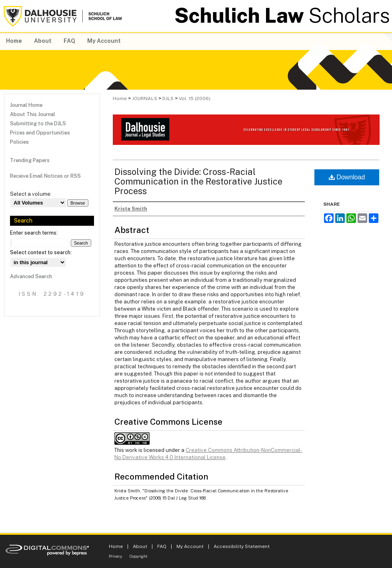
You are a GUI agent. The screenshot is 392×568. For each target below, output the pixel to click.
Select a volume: (31, 194)
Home (120, 98)
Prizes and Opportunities (40, 133)
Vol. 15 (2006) (195, 98)
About (140, 546)
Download (347, 177)
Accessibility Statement (242, 546)
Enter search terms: (34, 233)
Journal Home (26, 105)
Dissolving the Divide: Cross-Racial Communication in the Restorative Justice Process (198, 181)
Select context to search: (41, 252)
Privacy (115, 556)
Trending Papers (30, 160)
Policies (19, 142)
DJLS (168, 98)
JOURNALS (145, 98)
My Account (190, 546)
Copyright (139, 556)
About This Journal (33, 114)
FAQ (162, 546)
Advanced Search (31, 276)
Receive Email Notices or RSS (45, 176)
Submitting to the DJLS (38, 123)
